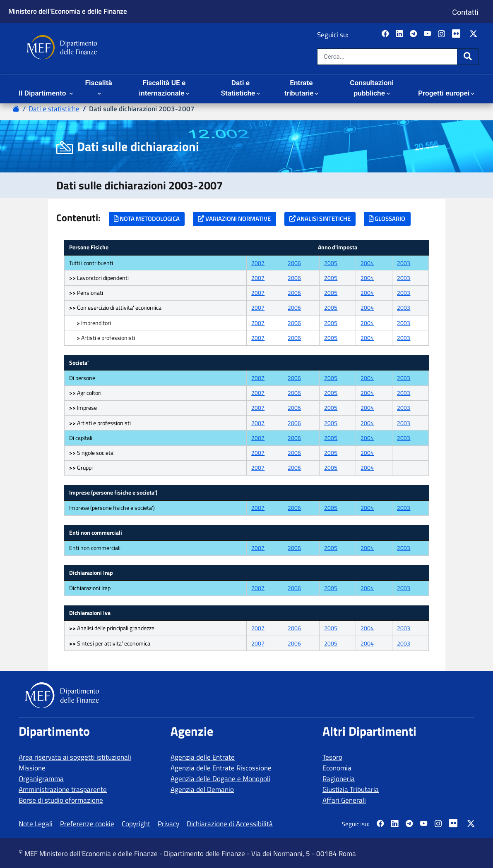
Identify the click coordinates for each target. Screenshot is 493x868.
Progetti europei (444, 93)
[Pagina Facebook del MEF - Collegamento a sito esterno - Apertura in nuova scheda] (386, 34)
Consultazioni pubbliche (372, 88)
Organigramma (41, 779)
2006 (294, 263)
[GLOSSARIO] (387, 219)
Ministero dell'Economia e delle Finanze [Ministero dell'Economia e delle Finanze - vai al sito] (68, 11)
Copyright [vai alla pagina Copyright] (136, 824)
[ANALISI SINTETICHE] (320, 219)
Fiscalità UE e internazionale (162, 88)
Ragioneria (339, 779)
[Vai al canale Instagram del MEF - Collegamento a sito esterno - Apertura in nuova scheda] (442, 34)
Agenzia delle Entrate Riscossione (221, 768)
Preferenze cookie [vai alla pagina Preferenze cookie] (87, 824)
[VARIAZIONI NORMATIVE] (234, 219)
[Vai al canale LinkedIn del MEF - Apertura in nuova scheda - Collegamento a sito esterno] (400, 34)
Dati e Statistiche (238, 88)
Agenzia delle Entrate (203, 757)
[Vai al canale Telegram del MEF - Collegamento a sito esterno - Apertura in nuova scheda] (414, 34)
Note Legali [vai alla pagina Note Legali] (36, 824)
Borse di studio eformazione (61, 800)
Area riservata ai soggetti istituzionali (75, 757)
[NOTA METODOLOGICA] (147, 219)
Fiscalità (99, 83)
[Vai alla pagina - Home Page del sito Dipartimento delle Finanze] (16, 109)
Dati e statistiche (54, 109)
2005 (331, 263)
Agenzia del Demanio (202, 789)
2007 (258, 263)
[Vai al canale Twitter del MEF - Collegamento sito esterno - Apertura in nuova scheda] (474, 34)
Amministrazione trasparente (63, 789)
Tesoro (332, 757)
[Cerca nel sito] (387, 57)
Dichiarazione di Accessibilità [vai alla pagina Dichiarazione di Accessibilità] (230, 824)
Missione (32, 768)
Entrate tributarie (299, 88)
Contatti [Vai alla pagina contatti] (465, 12)
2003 (404, 263)
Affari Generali (344, 800)
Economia (337, 768)
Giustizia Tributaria (351, 789)
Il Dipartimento (43, 93)
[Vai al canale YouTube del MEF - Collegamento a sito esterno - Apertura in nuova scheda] (428, 34)
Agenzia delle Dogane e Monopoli (220, 779)
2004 (367, 263)
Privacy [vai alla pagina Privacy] (168, 824)
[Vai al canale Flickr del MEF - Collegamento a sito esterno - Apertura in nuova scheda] (458, 34)
